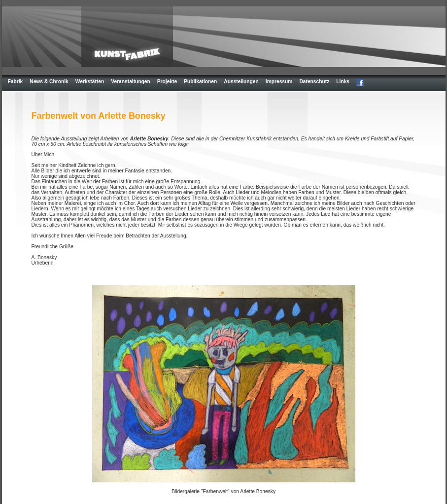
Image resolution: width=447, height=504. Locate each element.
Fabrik (16, 82)
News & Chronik (49, 82)
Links (343, 82)
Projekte (167, 82)
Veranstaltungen (131, 82)
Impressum (279, 82)
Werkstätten (90, 82)
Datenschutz (314, 82)
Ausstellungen (241, 82)
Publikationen (200, 82)
